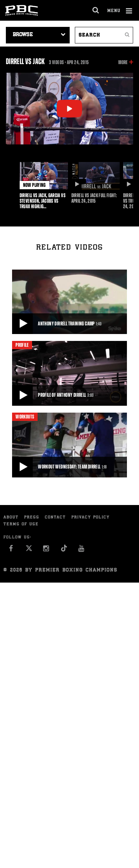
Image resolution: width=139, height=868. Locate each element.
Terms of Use (21, 524)
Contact (55, 518)
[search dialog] (96, 10)
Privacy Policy (91, 518)
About (11, 518)
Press (32, 518)
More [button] (123, 62)
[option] (44, 186)
